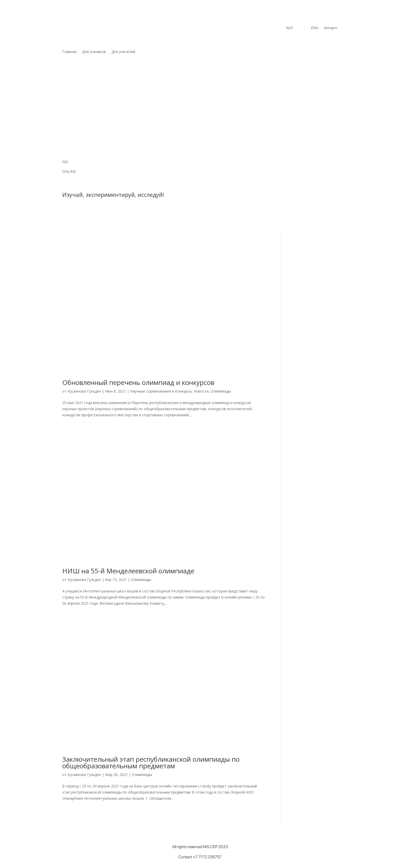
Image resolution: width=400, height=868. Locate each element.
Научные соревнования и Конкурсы (161, 391)
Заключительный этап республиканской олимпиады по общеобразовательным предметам (151, 762)
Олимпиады (221, 391)
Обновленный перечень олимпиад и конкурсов (138, 382)
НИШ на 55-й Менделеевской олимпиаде (128, 571)
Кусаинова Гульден (84, 391)
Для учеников (94, 52)
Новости (201, 391)
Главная (69, 52)
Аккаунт (331, 28)
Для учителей (123, 52)
